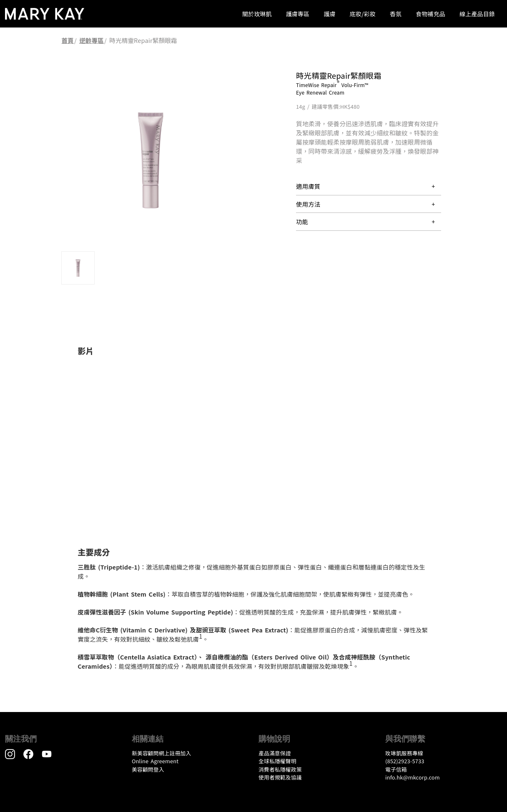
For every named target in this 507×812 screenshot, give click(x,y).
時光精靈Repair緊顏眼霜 (143, 40)
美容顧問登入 (148, 769)
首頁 (67, 40)
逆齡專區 (92, 40)
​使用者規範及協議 (280, 777)
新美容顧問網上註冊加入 (162, 753)
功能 (302, 221)
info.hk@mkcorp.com (413, 777)
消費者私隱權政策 (280, 769)
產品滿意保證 (275, 753)
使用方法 (308, 204)
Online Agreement (155, 761)
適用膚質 (308, 186)
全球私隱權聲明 (277, 761)
